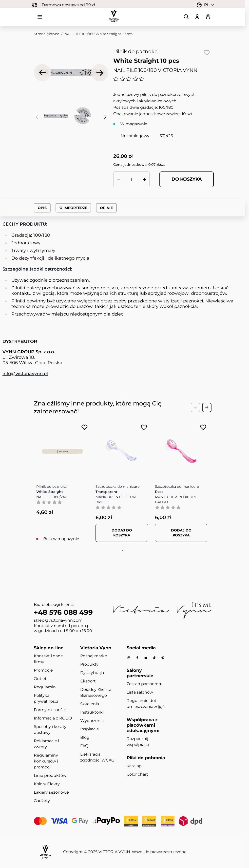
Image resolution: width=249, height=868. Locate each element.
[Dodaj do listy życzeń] (207, 53)
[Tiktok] (154, 658)
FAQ (84, 746)
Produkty (89, 665)
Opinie (106, 208)
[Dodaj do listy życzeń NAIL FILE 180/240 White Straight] (85, 427)
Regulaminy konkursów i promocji (46, 761)
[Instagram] (129, 658)
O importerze (73, 208)
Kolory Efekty (47, 784)
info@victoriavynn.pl (25, 374)
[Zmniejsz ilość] (118, 179)
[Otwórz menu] (40, 17)
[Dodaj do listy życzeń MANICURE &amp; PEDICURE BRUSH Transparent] (144, 427)
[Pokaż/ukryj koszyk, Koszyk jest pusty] (208, 17)
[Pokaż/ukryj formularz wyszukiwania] (186, 17)
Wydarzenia (92, 721)
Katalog (134, 766)
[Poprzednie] (42, 73)
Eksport (88, 681)
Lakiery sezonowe (51, 793)
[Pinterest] (163, 658)
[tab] (122, 551)
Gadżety (42, 801)
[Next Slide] (207, 407)
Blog (85, 738)
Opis (42, 208)
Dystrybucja (92, 673)
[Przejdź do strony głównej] (114, 16)
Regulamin (45, 687)
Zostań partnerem (145, 684)
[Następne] (100, 73)
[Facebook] (137, 658)
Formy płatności (50, 710)
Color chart (137, 774)
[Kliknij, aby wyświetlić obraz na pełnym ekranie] (71, 73)
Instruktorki (92, 712)
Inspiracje (90, 729)
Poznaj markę (94, 656)
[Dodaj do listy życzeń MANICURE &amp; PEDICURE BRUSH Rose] (203, 427)
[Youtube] (146, 658)
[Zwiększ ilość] (144, 179)
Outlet (40, 679)
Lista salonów (140, 692)
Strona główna (47, 34)
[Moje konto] (197, 17)
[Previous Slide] (195, 407)
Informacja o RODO (53, 718)
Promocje (43, 670)
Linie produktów (50, 776)
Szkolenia (90, 704)
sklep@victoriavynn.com (58, 621)
